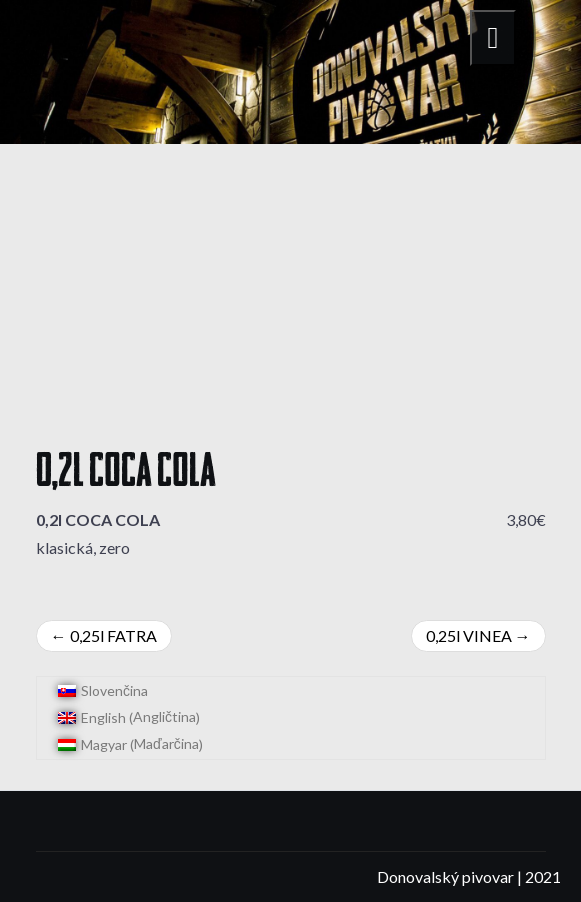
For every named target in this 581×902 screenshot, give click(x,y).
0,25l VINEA (469, 635)
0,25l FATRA (113, 635)
